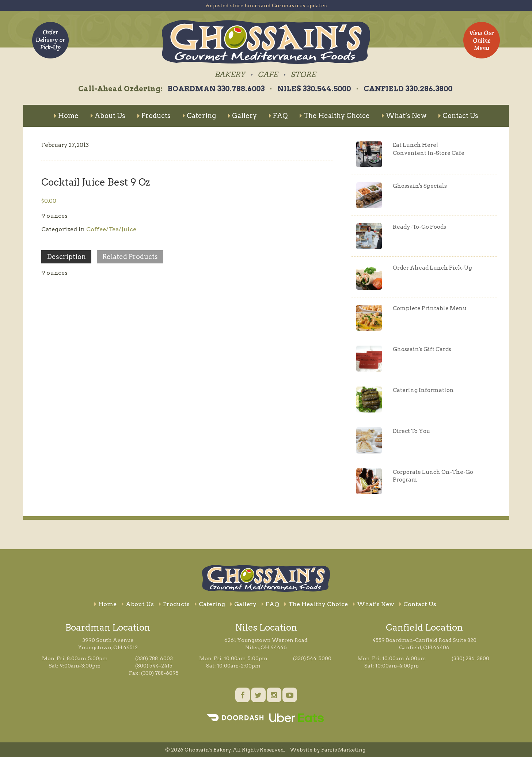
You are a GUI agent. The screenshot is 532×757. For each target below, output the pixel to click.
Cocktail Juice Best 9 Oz (96, 182)
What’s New (404, 116)
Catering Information (423, 390)
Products (154, 116)
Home (66, 116)
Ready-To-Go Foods (419, 227)
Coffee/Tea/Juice (111, 229)
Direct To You (411, 431)
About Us (108, 116)
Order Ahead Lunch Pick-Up (433, 268)
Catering (199, 116)
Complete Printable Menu (430, 308)
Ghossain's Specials (420, 186)
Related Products (130, 257)
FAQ (278, 116)
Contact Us (458, 116)
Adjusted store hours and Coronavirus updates (266, 5)
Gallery (242, 116)
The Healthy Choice (335, 116)
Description (66, 257)
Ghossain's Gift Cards (422, 349)
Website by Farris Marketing (328, 750)
